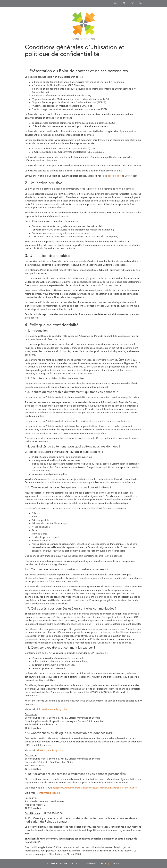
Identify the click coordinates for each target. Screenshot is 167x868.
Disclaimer (90, 864)
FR (124, 4)
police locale (114, 176)
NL (116, 4)
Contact (115, 864)
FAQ (103, 864)
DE (132, 4)
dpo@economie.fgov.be (50, 750)
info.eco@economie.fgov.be (52, 709)
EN (141, 4)
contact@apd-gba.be (49, 793)
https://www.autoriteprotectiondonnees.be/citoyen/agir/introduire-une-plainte (95, 788)
